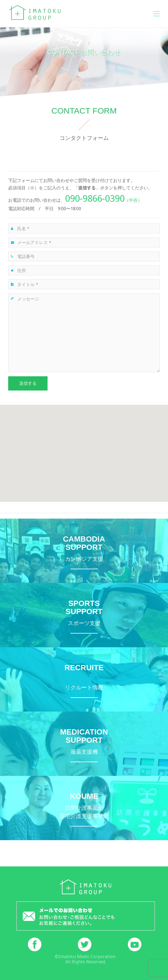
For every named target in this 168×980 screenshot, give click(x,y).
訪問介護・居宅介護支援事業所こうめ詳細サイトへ (84, 808)
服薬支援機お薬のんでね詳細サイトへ (84, 744)
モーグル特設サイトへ (84, 615)
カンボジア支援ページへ (84, 551)
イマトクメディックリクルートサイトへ (84, 679)
